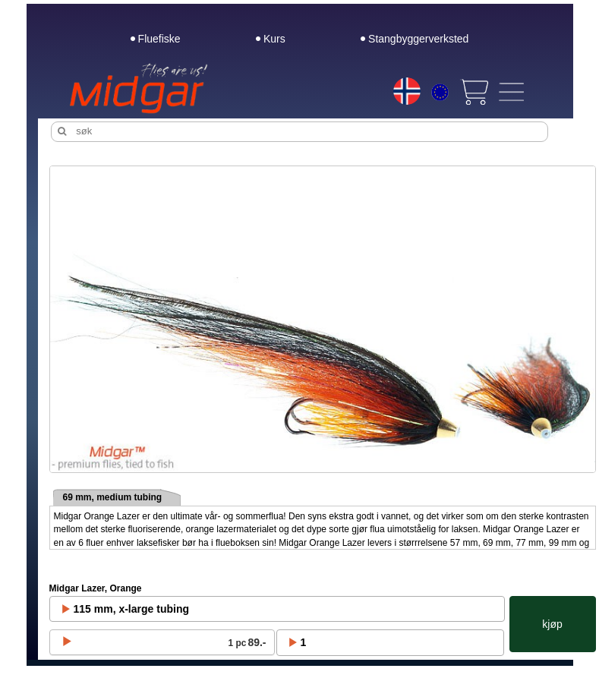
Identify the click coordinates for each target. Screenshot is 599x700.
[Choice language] (407, 91)
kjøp (552, 624)
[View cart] (474, 92)
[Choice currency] (440, 94)
